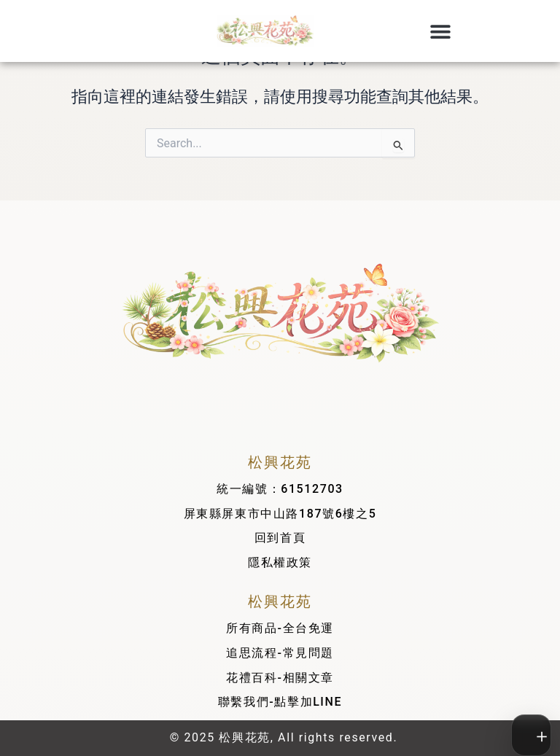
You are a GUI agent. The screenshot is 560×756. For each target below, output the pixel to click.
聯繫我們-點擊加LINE (280, 702)
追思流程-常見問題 (280, 653)
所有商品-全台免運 (280, 628)
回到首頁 (280, 538)
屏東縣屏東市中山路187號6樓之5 (280, 514)
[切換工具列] (532, 735)
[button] (440, 31)
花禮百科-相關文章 (280, 678)
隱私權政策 (280, 562)
